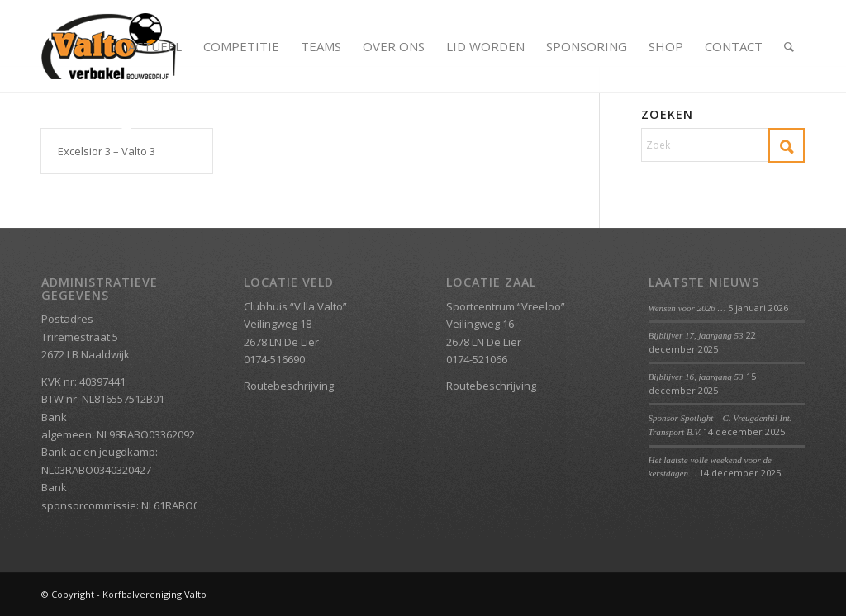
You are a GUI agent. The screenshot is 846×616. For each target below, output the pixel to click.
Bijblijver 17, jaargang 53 (696, 335)
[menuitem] (155, 46)
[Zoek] (789, 46)
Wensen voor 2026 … (687, 308)
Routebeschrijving (289, 386)
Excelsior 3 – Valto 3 (107, 151)
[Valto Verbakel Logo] (109, 46)
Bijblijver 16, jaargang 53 (696, 377)
